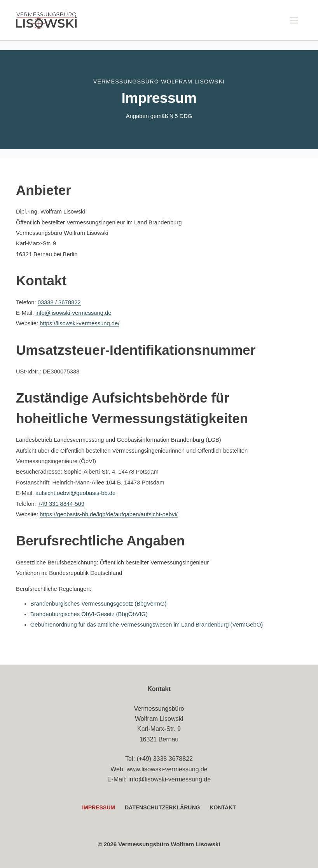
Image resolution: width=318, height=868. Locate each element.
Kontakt (223, 807)
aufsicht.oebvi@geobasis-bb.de (75, 493)
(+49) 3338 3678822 (165, 759)
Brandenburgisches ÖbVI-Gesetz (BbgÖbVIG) (89, 614)
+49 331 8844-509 (61, 504)
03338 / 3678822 (59, 302)
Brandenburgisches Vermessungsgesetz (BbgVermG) (98, 604)
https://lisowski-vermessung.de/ (79, 323)
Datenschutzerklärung (162, 807)
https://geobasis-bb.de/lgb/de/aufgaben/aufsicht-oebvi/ (109, 514)
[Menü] (294, 20)
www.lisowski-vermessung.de (167, 769)
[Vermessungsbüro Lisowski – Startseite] (46, 20)
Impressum (99, 807)
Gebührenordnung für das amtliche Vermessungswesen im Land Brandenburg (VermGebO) (147, 625)
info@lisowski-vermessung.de (73, 313)
